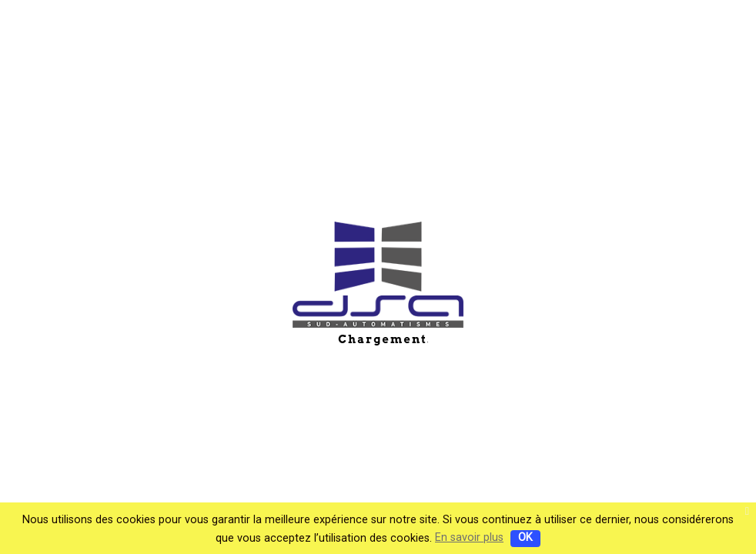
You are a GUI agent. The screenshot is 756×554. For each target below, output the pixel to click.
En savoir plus (469, 537)
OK (525, 537)
